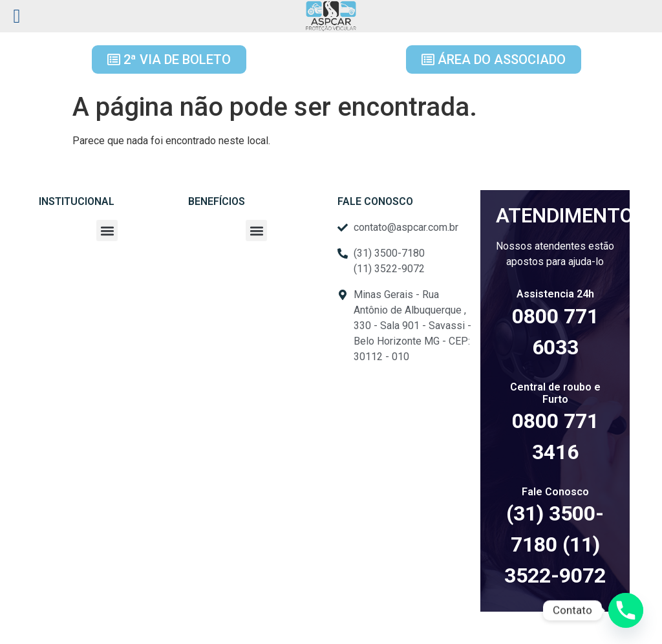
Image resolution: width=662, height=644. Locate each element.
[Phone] (626, 610)
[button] (107, 231)
